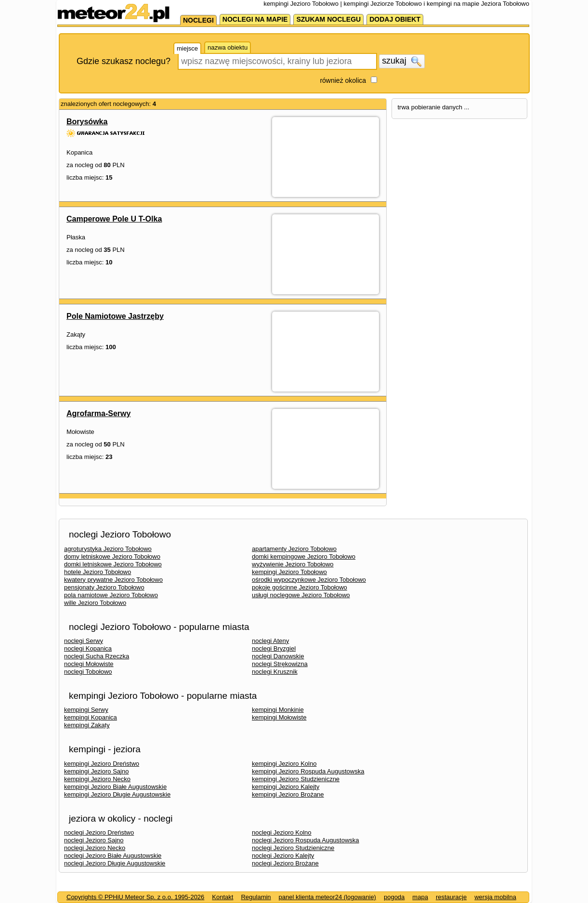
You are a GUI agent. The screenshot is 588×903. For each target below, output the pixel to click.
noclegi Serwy (84, 641)
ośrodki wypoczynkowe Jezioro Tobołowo (309, 580)
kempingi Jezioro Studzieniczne (296, 779)
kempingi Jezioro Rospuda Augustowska (308, 771)
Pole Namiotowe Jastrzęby (115, 316)
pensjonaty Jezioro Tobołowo (104, 587)
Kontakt (222, 897)
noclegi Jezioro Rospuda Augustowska (306, 840)
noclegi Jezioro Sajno (94, 840)
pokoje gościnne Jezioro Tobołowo (300, 587)
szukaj (402, 61)
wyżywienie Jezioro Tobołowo (293, 564)
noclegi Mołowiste (89, 664)
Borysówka (87, 122)
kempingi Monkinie (278, 710)
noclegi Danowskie (278, 656)
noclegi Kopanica (88, 648)
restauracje (451, 897)
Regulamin (256, 897)
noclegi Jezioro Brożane (285, 863)
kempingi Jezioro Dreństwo (102, 764)
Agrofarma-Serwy (98, 413)
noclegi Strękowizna (280, 664)
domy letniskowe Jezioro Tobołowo (112, 556)
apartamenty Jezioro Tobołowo (294, 549)
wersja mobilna (495, 897)
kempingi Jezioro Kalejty (286, 787)
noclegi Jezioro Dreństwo (99, 832)
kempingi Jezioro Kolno (284, 764)
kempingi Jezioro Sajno (96, 771)
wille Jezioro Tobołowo (95, 603)
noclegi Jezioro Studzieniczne (293, 848)
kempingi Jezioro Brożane (288, 794)
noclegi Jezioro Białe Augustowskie (113, 856)
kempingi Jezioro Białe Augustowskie (115, 787)
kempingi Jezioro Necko (97, 779)
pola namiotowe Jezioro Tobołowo (111, 595)
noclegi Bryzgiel (274, 648)
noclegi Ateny (270, 641)
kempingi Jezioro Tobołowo (289, 572)
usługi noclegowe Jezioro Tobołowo (301, 595)
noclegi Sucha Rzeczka (97, 656)
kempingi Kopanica (91, 717)
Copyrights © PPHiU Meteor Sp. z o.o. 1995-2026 (135, 897)
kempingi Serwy (86, 710)
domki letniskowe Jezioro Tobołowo (113, 564)
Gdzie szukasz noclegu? (124, 61)
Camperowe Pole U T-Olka (114, 219)
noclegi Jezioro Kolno (282, 832)
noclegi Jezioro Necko (95, 848)
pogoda (394, 897)
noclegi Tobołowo (88, 672)
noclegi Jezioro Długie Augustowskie (115, 863)
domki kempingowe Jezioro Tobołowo (304, 556)
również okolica (343, 80)
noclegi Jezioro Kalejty (283, 856)
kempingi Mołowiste (279, 717)
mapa (420, 897)
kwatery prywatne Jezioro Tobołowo (113, 580)
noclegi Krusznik (275, 672)
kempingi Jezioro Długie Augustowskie (117, 794)
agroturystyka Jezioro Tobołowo (108, 549)
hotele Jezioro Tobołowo (98, 572)
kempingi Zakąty (87, 725)
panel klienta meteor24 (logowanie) (327, 897)
